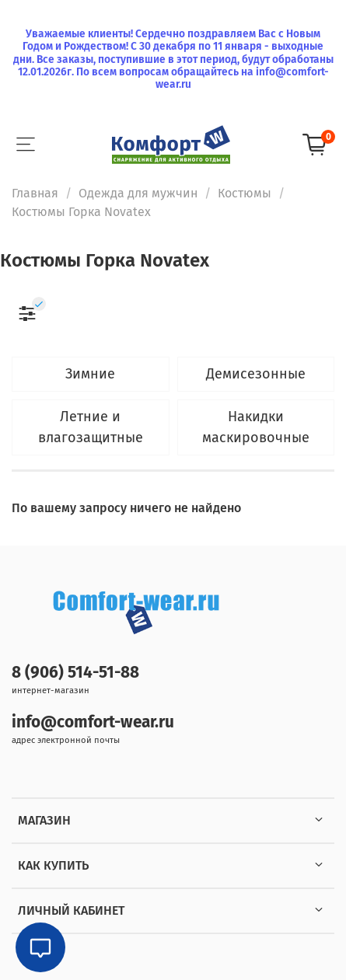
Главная (35, 193)
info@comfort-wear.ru (93, 722)
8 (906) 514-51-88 (75, 673)
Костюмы (245, 193)
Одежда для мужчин (138, 193)
